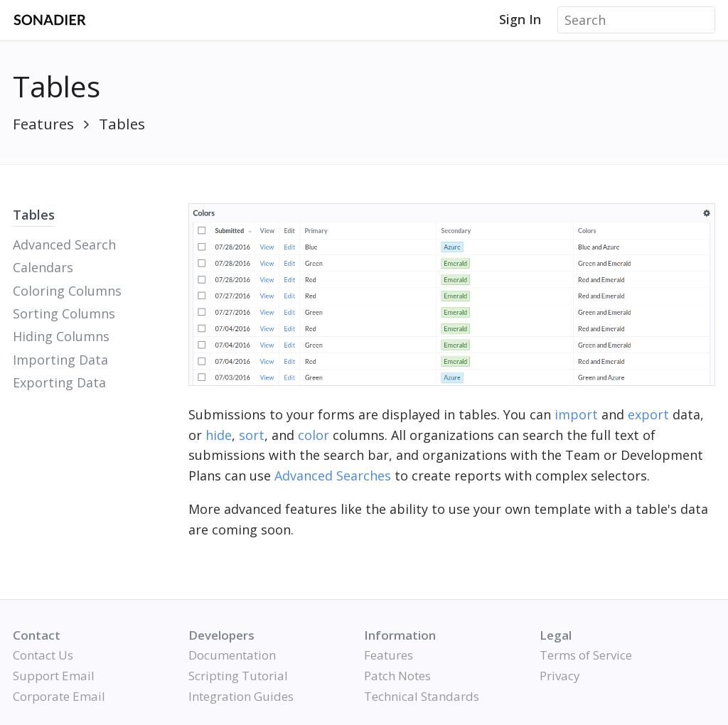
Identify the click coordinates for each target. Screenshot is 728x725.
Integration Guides (241, 696)
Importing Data (60, 360)
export (648, 414)
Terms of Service (586, 655)
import (576, 414)
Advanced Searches (333, 476)
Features (43, 124)
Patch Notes (397, 676)
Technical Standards (422, 696)
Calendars (43, 267)
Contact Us (43, 655)
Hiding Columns (61, 336)
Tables (122, 124)
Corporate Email (59, 696)
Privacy (560, 676)
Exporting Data (59, 382)
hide (219, 435)
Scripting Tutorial (238, 676)
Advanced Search (64, 245)
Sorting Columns (64, 313)
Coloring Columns (67, 291)
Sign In (520, 19)
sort (252, 435)
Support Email (54, 676)
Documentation (232, 655)
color (314, 435)
